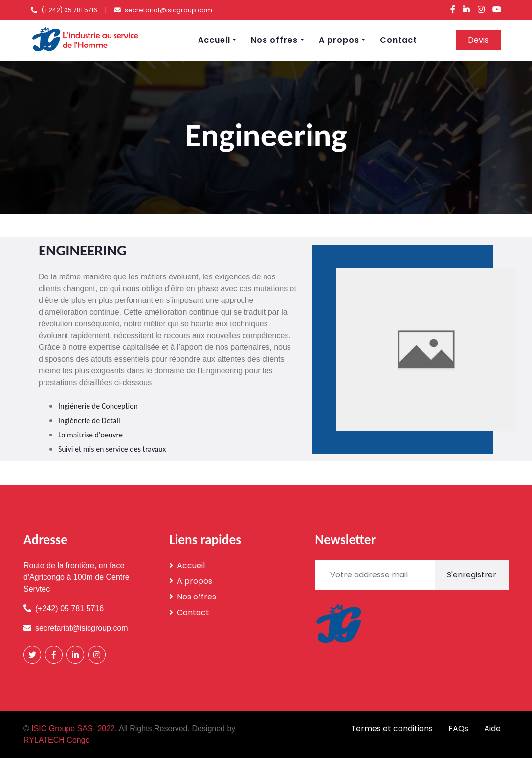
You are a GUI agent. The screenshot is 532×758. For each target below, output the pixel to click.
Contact (399, 40)
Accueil (214, 40)
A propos (339, 40)
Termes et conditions (392, 728)
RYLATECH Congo (56, 740)
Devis (478, 40)
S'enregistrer (472, 575)
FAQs (458, 728)
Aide (492, 728)
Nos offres (274, 40)
